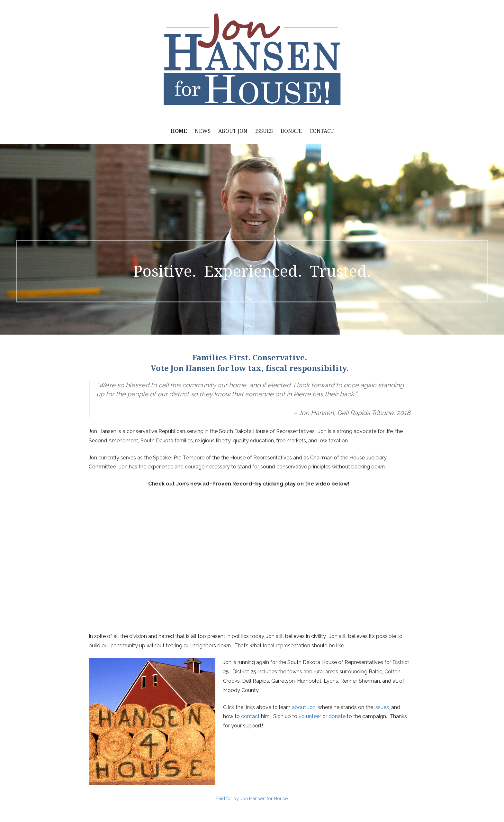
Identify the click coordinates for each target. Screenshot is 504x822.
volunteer (310, 716)
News (203, 131)
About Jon (233, 131)
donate (337, 716)
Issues (264, 131)
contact (250, 716)
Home (179, 131)
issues (382, 707)
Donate (291, 131)
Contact (322, 131)
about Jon (304, 707)
